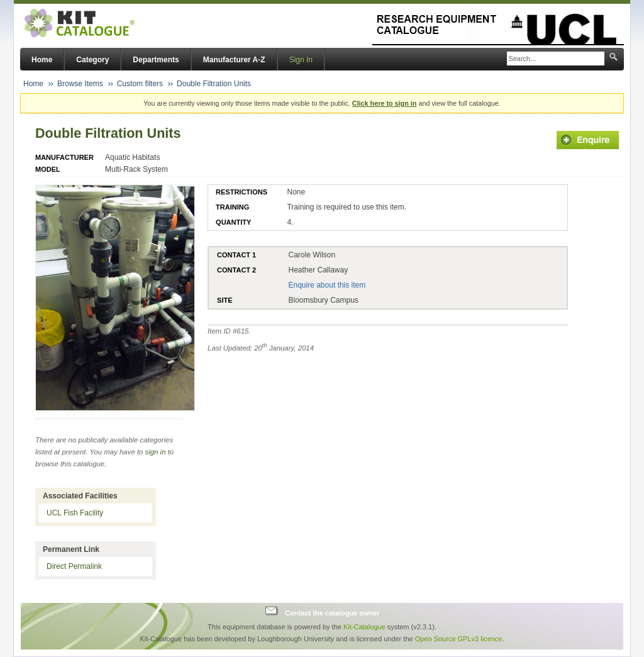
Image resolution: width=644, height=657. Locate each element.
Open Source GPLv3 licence (459, 639)
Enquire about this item (327, 285)
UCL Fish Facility (75, 513)
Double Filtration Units (214, 84)
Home (42, 60)
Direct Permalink (74, 566)
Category (92, 60)
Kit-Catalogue (364, 627)
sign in (156, 452)
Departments (156, 60)
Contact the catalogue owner (332, 612)
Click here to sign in (385, 103)
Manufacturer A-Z (234, 60)
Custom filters (140, 84)
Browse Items (80, 84)
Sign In (301, 60)
